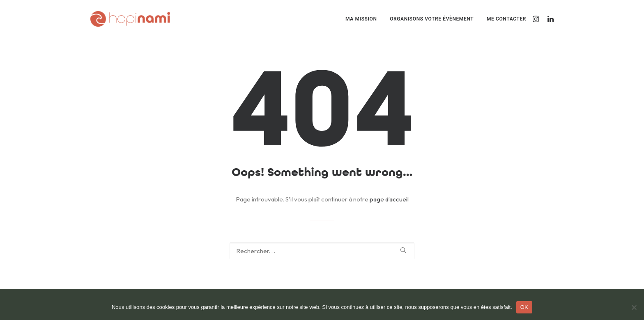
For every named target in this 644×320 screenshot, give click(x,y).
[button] (537, 19)
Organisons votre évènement (432, 19)
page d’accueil (389, 199)
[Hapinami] (130, 19)
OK (524, 307)
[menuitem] (361, 19)
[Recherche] (322, 251)
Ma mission (361, 19)
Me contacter (506, 19)
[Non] (634, 307)
